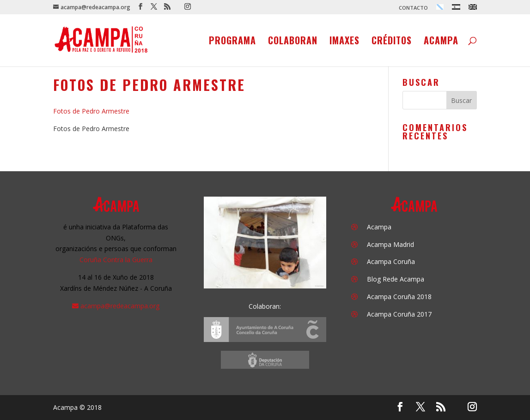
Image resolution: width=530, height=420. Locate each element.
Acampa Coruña (391, 261)
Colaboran (293, 42)
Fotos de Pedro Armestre (91, 111)
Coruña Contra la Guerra (116, 260)
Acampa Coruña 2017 (399, 314)
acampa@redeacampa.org (120, 306)
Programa (232, 42)
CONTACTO (413, 8)
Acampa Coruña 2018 (399, 297)
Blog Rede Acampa (396, 279)
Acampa (441, 42)
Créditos (392, 42)
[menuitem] (440, 9)
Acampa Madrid (390, 244)
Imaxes (344, 42)
